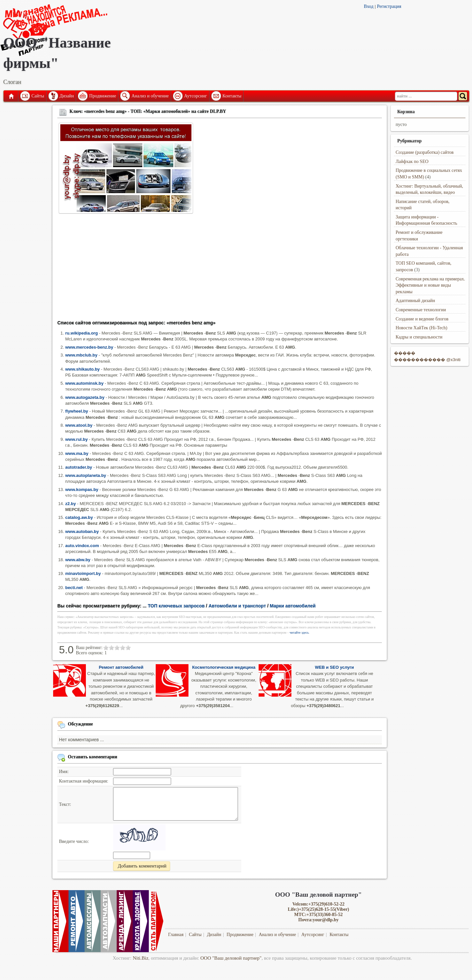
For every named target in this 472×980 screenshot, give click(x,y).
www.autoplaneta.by (86, 475)
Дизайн (67, 96)
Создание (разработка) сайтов (425, 152)
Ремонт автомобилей (121, 667)
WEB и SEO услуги (334, 667)
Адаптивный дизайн (415, 301)
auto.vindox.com (82, 546)
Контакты (232, 96)
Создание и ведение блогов (422, 319)
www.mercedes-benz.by (89, 347)
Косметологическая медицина (224, 667)
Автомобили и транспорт (237, 606)
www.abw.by (78, 560)
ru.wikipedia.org (81, 333)
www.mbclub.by (81, 355)
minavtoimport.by (83, 573)
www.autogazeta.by (85, 397)
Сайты (38, 96)
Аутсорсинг (196, 96)
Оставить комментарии (93, 757)
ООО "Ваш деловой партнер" (231, 958)
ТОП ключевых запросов (176, 606)
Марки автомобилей (293, 606)
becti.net (74, 588)
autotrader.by (79, 467)
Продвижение (103, 96)
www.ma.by (77, 453)
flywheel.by (77, 411)
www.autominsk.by (84, 383)
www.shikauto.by (82, 369)
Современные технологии (421, 310)
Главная (11, 96)
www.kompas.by (82, 490)
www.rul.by (77, 439)
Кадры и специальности (419, 337)
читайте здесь (299, 633)
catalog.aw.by (79, 517)
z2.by (70, 504)
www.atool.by (79, 425)
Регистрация (389, 6)
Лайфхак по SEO (412, 162)
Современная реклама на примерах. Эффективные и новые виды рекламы (430, 285)
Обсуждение (80, 724)
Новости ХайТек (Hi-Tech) (422, 328)
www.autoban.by (82, 531)
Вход (369, 6)
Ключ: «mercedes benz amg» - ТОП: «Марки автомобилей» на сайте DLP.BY (148, 111)
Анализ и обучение (150, 96)
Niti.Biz (141, 958)
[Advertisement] (220, 269)
